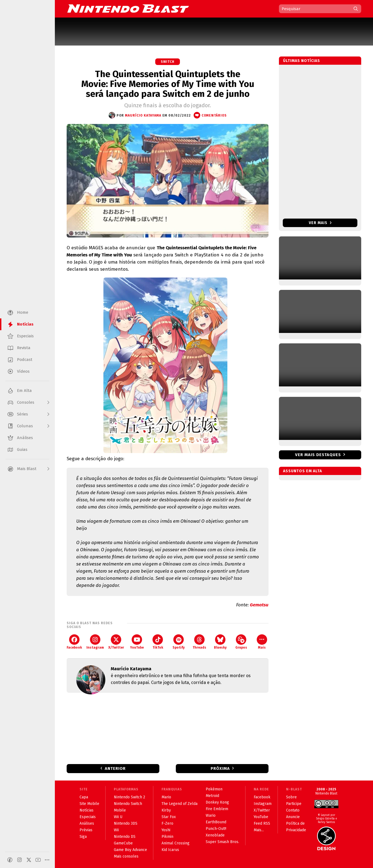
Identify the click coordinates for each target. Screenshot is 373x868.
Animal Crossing (176, 843)
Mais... (259, 830)
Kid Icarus (170, 850)
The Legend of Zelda (180, 804)
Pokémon (214, 789)
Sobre (291, 797)
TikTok (158, 642)
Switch (168, 62)
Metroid (212, 796)
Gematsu (259, 605)
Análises (87, 823)
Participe (294, 804)
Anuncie (293, 817)
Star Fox (169, 817)
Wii (116, 830)
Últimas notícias (302, 61)
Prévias (86, 830)
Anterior (115, 768)
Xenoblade (215, 835)
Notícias (87, 810)
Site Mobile (89, 804)
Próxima (220, 768)
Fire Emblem (217, 809)
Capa (84, 797)
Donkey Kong (217, 802)
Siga (83, 837)
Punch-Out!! (216, 829)
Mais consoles (126, 856)
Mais (262, 642)
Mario (166, 797)
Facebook (74, 642)
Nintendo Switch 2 (129, 797)
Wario (211, 815)
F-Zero (167, 823)
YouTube (137, 642)
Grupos (241, 642)
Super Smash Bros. (222, 842)
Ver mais (320, 223)
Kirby (166, 810)
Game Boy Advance (130, 850)
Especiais (88, 817)
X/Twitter (116, 642)
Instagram (95, 642)
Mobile (120, 810)
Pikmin (167, 837)
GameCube (123, 843)
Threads (199, 642)
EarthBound (216, 822)
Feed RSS (262, 823)
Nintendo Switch (128, 804)
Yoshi (166, 830)
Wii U (118, 817)
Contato (293, 810)
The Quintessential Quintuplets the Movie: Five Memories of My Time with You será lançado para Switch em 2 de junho (168, 84)
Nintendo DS (125, 837)
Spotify (179, 642)
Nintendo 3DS (126, 823)
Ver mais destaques (318, 455)
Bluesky (220, 642)
